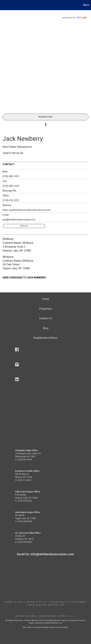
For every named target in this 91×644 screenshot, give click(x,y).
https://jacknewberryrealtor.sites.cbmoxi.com (27, 210)
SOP (62, 605)
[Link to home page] (3, 5)
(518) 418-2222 (11, 200)
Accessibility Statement (69, 602)
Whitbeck (8, 239)
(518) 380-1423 (11, 176)
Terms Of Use (14, 602)
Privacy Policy (37, 602)
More (86, 5)
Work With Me (45, 117)
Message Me (9, 191)
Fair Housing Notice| (44, 605)
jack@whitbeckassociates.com (19, 220)
